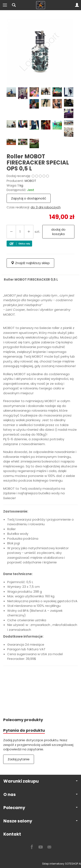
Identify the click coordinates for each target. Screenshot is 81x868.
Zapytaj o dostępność (29, 198)
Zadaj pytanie (19, 759)
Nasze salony (40, 821)
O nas (40, 795)
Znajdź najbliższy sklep (30, 263)
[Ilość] (20, 232)
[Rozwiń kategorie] (5, 5)
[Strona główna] (41, 5)
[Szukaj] (14, 5)
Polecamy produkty (23, 720)
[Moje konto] (77, 5)
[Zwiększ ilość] (11, 232)
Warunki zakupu (40, 781)
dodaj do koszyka (58, 232)
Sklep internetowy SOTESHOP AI (62, 864)
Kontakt (12, 834)
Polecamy (40, 808)
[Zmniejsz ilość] (29, 232)
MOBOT (30, 181)
